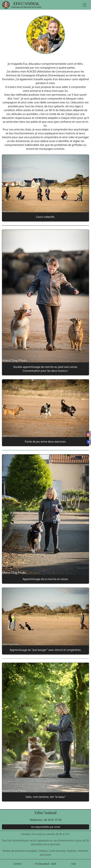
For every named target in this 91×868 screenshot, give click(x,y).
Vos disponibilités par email (46, 827)
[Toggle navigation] (85, 5)
